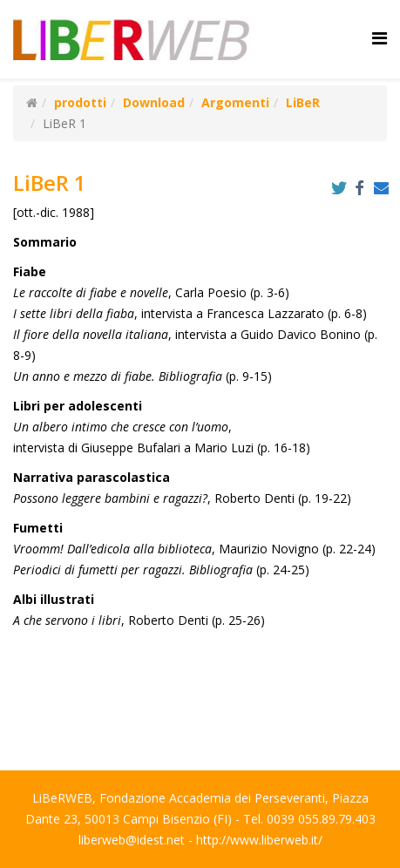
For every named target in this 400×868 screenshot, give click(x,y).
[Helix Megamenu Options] (380, 38)
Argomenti (235, 102)
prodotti (80, 102)
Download (154, 102)
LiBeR (303, 102)
